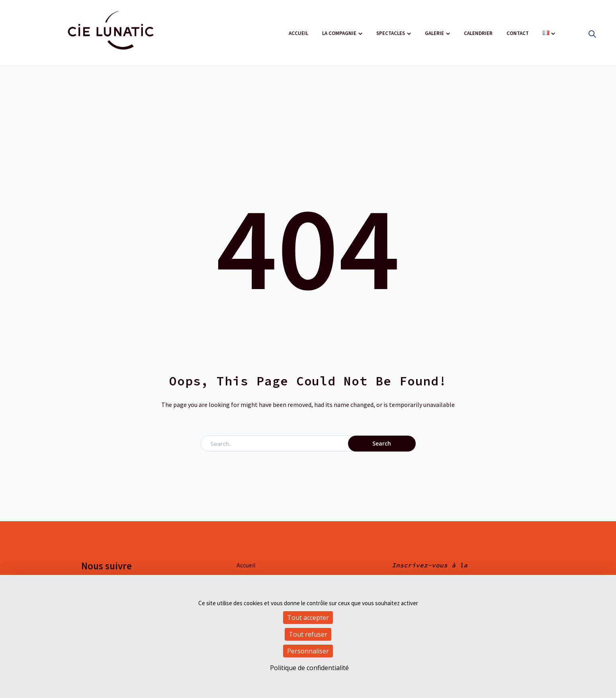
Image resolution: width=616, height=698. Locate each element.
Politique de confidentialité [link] (309, 668)
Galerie (434, 33)
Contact (518, 33)
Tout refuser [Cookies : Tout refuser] (308, 634)
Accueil (298, 33)
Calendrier (478, 33)
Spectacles (391, 33)
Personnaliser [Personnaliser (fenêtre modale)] (308, 651)
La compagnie (339, 33)
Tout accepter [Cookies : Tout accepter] (308, 618)
